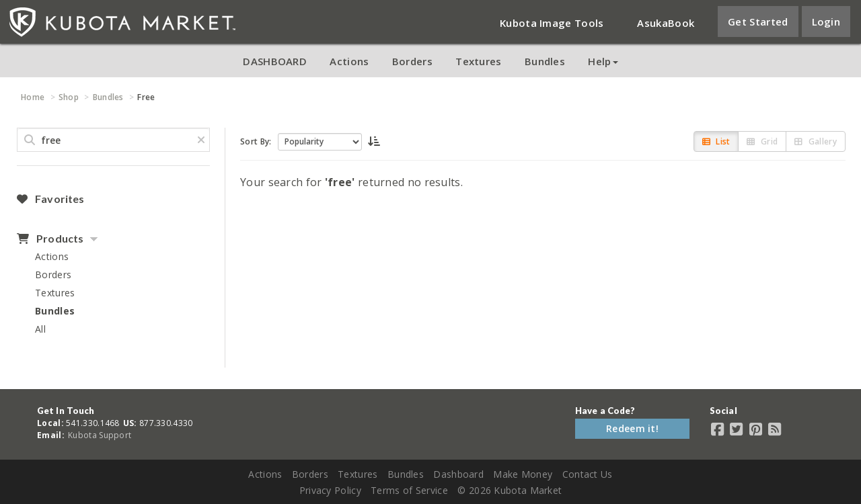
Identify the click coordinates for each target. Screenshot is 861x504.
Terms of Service (409, 490)
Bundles (545, 61)
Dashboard (458, 474)
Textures (478, 61)
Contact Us (588, 474)
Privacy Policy (330, 490)
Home (33, 97)
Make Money (523, 474)
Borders (412, 61)
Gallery (816, 141)
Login (826, 22)
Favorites (50, 199)
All (40, 329)
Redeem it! (632, 428)
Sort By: (256, 141)
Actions (349, 61)
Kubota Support (100, 435)
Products (50, 239)
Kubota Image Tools (552, 23)
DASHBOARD (275, 61)
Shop (69, 97)
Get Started (758, 22)
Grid (762, 141)
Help (603, 61)
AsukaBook (666, 23)
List (716, 141)
